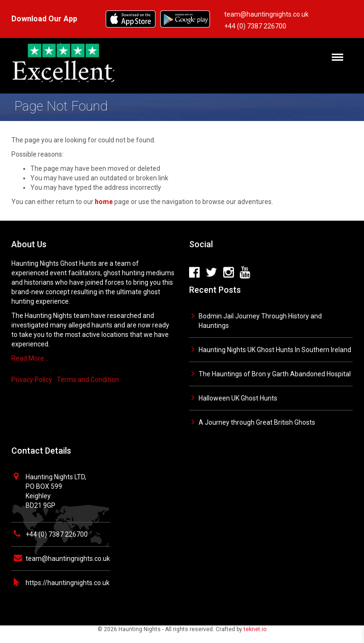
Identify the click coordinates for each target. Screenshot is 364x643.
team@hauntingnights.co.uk (68, 559)
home (104, 202)
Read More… (30, 358)
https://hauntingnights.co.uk (68, 583)
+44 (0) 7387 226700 (57, 534)
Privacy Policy (32, 380)
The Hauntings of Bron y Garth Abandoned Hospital (275, 374)
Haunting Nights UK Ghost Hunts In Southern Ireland (275, 350)
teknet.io (255, 629)
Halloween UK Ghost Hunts (238, 398)
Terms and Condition (88, 380)
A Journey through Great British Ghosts (257, 422)
